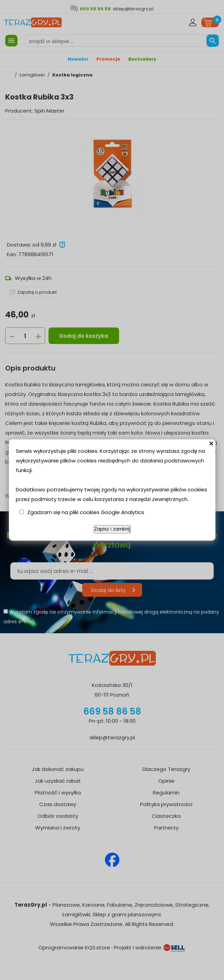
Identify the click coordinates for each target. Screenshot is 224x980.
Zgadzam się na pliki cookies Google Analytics (86, 512)
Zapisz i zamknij (112, 529)
